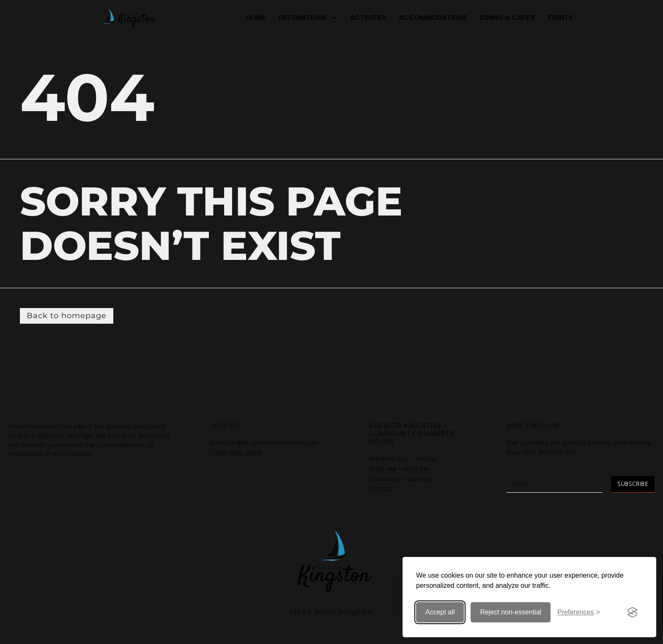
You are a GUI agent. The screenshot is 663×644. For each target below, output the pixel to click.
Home (256, 18)
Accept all (440, 612)
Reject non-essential (511, 612)
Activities (368, 18)
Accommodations (433, 18)
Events (560, 18)
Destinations (308, 18)
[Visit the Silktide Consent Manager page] (633, 612)
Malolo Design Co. (344, 612)
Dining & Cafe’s (508, 18)
